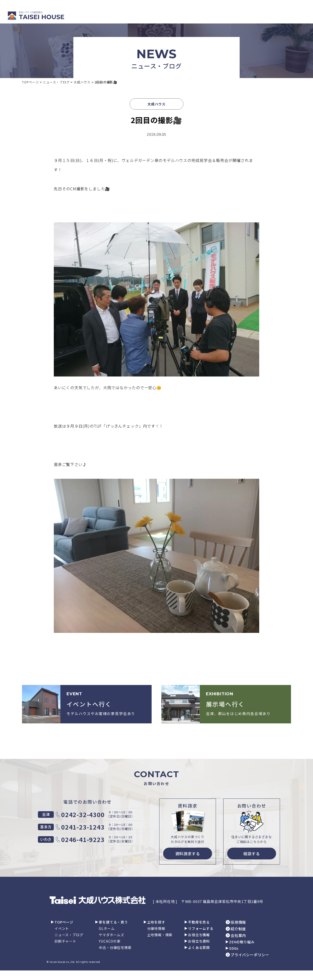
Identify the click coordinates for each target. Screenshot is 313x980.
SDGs (234, 948)
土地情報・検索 (160, 935)
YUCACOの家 (110, 941)
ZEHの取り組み (242, 942)
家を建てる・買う (113, 922)
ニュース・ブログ (69, 935)
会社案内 (238, 935)
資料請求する (188, 854)
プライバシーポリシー (250, 955)
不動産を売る (199, 922)
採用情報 (238, 922)
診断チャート (65, 941)
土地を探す (156, 922)
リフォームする (201, 928)
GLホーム (107, 928)
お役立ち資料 (199, 941)
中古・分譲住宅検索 (115, 947)
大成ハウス (156, 104)
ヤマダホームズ (112, 935)
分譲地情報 (156, 928)
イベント (62, 928)
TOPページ (64, 922)
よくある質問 (199, 947)
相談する (252, 854)
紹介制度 (238, 929)
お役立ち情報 (199, 935)
